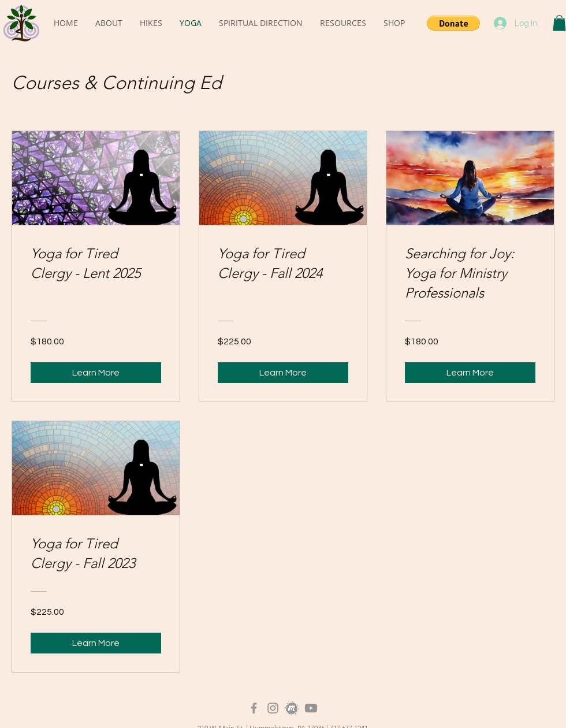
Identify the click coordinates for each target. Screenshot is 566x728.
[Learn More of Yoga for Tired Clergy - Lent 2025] (96, 373)
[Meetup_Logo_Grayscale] (292, 708)
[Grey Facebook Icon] (254, 708)
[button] (453, 23)
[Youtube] (311, 708)
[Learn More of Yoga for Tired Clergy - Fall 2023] (96, 643)
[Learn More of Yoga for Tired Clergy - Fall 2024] (283, 373)
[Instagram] (273, 708)
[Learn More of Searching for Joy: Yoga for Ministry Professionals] (470, 373)
